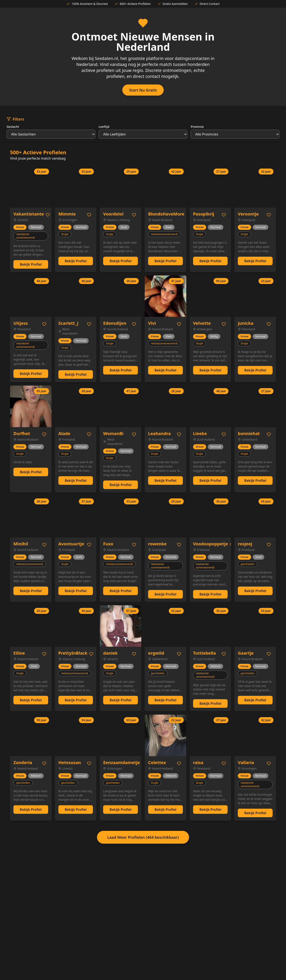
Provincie (197, 127)
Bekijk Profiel (31, 264)
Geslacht (13, 127)
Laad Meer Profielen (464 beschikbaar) (143, 837)
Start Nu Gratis (143, 90)
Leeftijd (104, 127)
